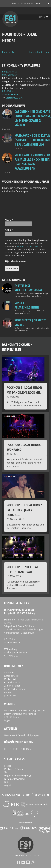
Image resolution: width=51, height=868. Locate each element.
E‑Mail (9, 230)
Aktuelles (11, 728)
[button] (42, 17)
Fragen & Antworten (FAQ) (17, 776)
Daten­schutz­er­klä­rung (29, 246)
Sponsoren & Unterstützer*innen (26, 795)
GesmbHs (9, 673)
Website (9, 704)
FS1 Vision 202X (12, 682)
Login (7, 720)
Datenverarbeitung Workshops (20, 714)
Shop (7, 772)
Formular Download (14, 779)
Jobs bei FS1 (10, 696)
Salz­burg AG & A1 (15, 98)
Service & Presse (15, 759)
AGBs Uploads (11, 717)
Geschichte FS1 (12, 676)
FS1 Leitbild (10, 679)
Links (7, 782)
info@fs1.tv (14, 3)
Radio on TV (8, 52)
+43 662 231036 (27, 3)
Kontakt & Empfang (18, 603)
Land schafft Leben (39, 52)
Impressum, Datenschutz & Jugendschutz (25, 711)
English (38, 3)
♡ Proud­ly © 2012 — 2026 (26, 856)
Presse (8, 766)
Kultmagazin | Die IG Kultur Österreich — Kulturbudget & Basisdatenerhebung (32, 140)
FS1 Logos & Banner (14, 769)
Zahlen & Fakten (12, 686)
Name (9, 220)
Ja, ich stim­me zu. (16, 261)
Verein (7, 692)
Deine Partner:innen (14, 689)
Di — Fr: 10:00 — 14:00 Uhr (18, 749)
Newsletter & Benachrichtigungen (21, 735)
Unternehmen (14, 666)
